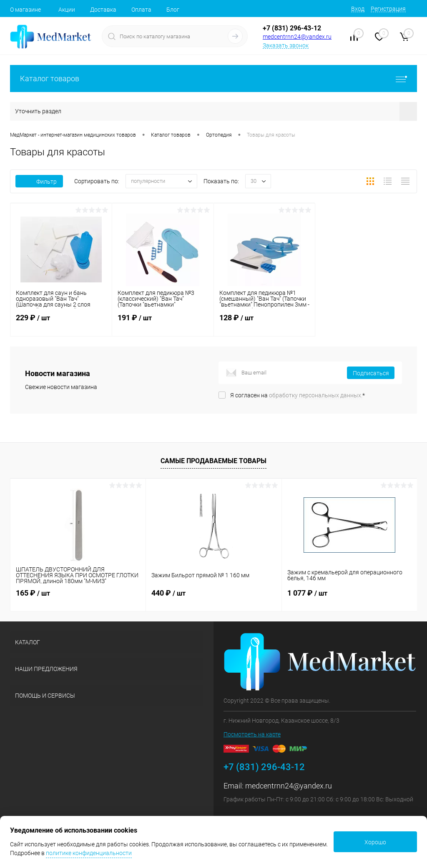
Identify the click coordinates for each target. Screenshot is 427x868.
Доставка (103, 10)
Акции (67, 10)
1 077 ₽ (307, 593)
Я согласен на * (298, 395)
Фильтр (39, 182)
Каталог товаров (213, 79)
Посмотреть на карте (252, 734)
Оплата (141, 10)
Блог (173, 10)
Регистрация (388, 9)
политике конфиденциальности (89, 853)
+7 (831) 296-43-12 (292, 28)
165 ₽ (33, 593)
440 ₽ (168, 593)
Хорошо (375, 842)
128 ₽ (265, 323)
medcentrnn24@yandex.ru (297, 37)
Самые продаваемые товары (213, 461)
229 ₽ (61, 323)
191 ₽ (163, 323)
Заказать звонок (286, 45)
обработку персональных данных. (316, 395)
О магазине (25, 10)
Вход (358, 9)
